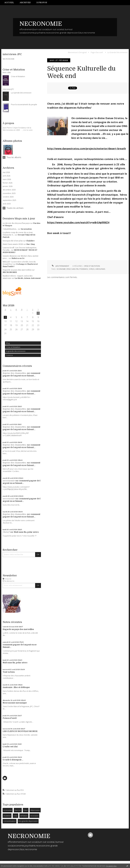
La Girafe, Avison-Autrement (28, 278)
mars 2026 (7, 179)
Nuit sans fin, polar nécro (26, 532)
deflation (24, 816)
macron (18, 810)
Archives (25, 2)
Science (9, 355)
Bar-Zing (31, 244)
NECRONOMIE (41, 24)
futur (26, 810)
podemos (84, 269)
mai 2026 (6, 172)
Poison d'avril (10, 718)
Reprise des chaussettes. (14, 373)
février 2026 (7, 183)
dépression (35, 810)
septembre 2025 (9, 200)
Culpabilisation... (10, 229)
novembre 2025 (9, 193)
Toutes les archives (15, 208)
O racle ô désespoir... (13, 760)
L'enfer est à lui (10, 747)
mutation (7, 816)
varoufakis (100, 269)
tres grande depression (28, 821)
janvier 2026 (8, 186)
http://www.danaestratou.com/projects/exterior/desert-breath (87, 149)
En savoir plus (111, 866)
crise (15, 816)
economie (8, 810)
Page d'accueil (97, 52)
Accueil (9, 2)
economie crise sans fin (68, 269)
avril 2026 (6, 176)
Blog (8, 343)
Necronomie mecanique (15, 703)
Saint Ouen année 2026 (13, 244)
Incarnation (26, 229)
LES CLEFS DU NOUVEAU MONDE (20, 731)
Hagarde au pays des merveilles (17, 270)
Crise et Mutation (13, 347)
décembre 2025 (9, 190)
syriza (92, 269)
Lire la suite (28, 130)
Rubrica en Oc (18, 258)
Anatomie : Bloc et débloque (16, 687)
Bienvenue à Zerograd (77, 52)
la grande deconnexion (16, 351)
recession (34, 816)
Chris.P (6, 532)
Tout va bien (9, 672)
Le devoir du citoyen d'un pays (16, 223)
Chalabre (30, 241)
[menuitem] (11, 3)
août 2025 (7, 204)
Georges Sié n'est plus (13, 241)
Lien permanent (60, 266)
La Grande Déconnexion (118, 52)
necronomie (9, 481)
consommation (10, 821)
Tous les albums (14, 157)
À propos (42, 2)
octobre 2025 (8, 197)
